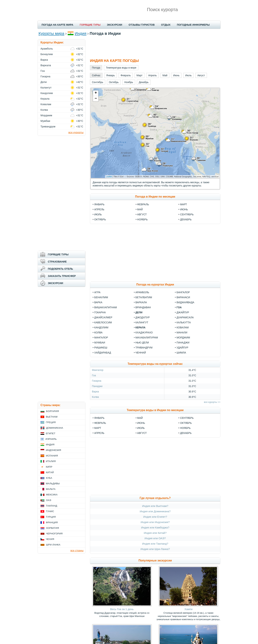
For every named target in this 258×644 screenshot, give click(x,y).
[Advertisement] (155, 47)
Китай (50, 472)
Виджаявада (185, 302)
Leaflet (109, 177)
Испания (52, 456)
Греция (51, 422)
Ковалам (183, 327)
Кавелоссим (103, 322)
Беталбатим (144, 297)
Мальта (51, 489)
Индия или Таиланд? (155, 544)
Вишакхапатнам (106, 307)
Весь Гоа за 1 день (122, 609)
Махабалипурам (147, 338)
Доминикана (55, 428)
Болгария (52, 411)
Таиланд (52, 506)
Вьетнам (52, 417)
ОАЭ (49, 500)
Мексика (52, 495)
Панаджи (183, 343)
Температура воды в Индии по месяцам (155, 410)
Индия (81, 33)
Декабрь (186, 219)
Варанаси (183, 297)
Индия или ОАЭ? (155, 538)
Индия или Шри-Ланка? (155, 549)
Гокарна (100, 312)
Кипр (49, 467)
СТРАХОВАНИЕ (57, 262)
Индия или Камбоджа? (155, 527)
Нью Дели (142, 343)
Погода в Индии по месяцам (155, 197)
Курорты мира (51, 33)
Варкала (141, 302)
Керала (140, 327)
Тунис (50, 511)
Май (140, 209)
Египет (51, 433)
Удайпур (182, 348)
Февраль (143, 204)
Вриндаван (143, 307)
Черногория (54, 534)
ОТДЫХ (166, 25)
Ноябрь (143, 219)
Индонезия (53, 450)
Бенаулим (101, 297)
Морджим (183, 338)
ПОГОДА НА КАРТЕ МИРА (57, 25)
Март (183, 204)
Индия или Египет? (155, 517)
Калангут (142, 322)
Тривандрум (144, 348)
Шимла (181, 353)
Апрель (99, 209)
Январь (99, 204)
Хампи (188, 609)
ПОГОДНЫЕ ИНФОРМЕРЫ (193, 25)
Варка (98, 302)
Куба (49, 478)
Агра (97, 292)
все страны (77, 551)
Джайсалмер (103, 317)
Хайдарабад (103, 353)
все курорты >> (212, 402)
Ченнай (141, 353)
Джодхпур (143, 317)
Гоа (179, 307)
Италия (51, 461)
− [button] (96, 99)
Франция (52, 522)
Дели (139, 312)
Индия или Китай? (155, 533)
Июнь (184, 209)
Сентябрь (187, 214)
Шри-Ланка (53, 545)
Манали (182, 332)
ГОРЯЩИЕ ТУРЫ (90, 25)
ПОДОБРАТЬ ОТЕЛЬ (60, 269)
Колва (98, 332)
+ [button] (96, 93)
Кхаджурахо (144, 332)
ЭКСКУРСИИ (115, 25)
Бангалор (183, 292)
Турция (51, 517)
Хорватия (52, 528)
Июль (98, 214)
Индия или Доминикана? (155, 511)
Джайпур (183, 312)
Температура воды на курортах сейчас (155, 364)
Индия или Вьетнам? (155, 506)
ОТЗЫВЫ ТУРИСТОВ (142, 25)
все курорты (76, 132)
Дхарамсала (185, 317)
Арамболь (142, 292)
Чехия (50, 539)
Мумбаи (100, 343)
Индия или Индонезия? (155, 522)
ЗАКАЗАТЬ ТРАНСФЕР (62, 276)
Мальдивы (53, 483)
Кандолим (101, 327)
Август (142, 214)
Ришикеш (101, 348)
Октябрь (100, 219)
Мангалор (101, 338)
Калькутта (184, 322)
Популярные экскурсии (155, 560)
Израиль (51, 439)
